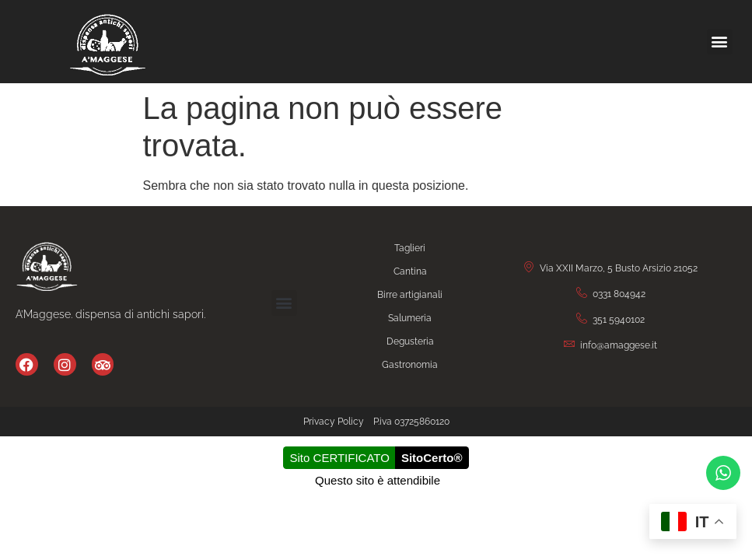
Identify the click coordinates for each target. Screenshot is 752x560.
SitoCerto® (432, 458)
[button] (720, 42)
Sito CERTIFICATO (340, 458)
